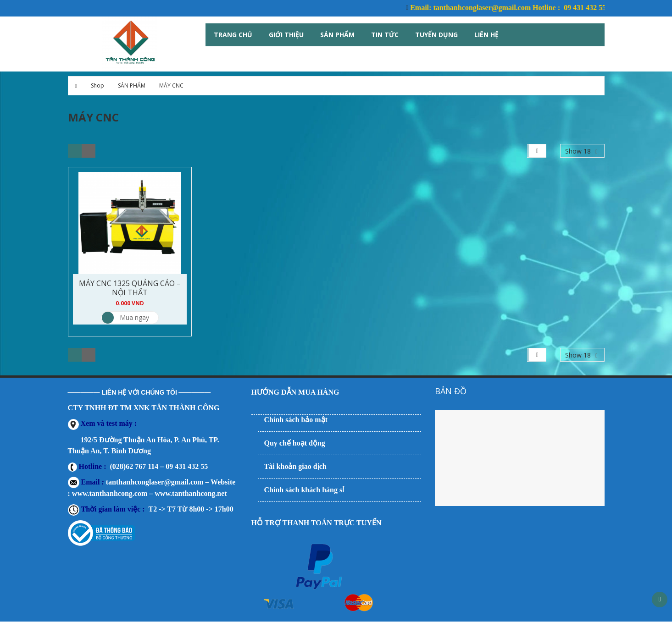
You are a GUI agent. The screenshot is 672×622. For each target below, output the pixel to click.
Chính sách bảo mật (296, 420)
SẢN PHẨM (132, 85)
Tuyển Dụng (436, 35)
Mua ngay (125, 318)
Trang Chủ (233, 35)
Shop (97, 85)
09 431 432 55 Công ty (604, 8)
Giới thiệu (286, 35)
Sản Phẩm (337, 35)
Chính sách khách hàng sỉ (304, 490)
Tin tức (385, 35)
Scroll (660, 600)
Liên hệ (486, 35)
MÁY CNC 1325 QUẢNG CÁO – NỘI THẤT (130, 288)
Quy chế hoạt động (295, 443)
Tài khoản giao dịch (295, 466)
